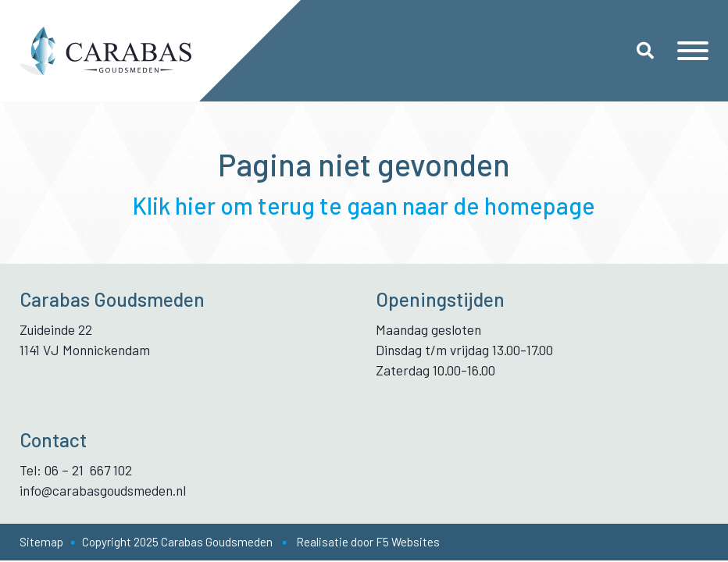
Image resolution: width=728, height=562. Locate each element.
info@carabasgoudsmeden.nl (103, 490)
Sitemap (41, 542)
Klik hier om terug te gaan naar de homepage (364, 205)
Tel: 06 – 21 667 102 (76, 470)
